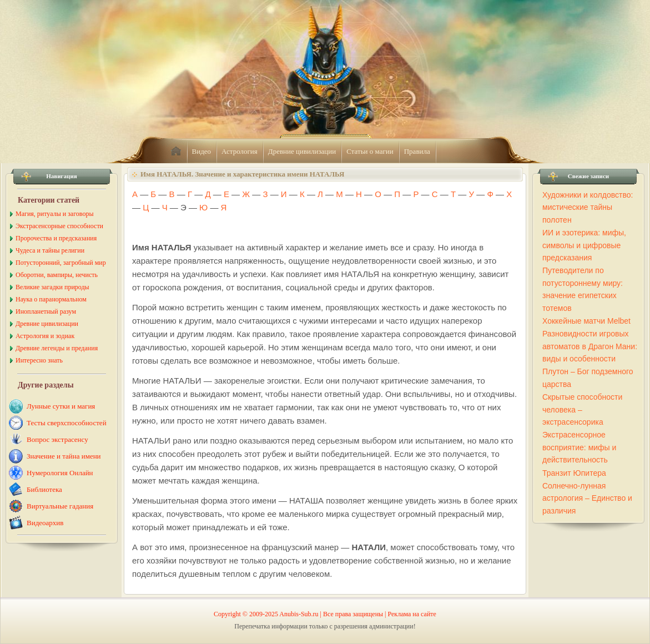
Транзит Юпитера (574, 473)
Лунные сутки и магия (61, 406)
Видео (202, 151)
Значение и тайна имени (64, 456)
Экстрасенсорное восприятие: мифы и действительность (579, 447)
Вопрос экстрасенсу (57, 439)
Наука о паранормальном (51, 299)
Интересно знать (39, 360)
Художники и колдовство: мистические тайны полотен (588, 207)
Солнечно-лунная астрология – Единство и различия (587, 498)
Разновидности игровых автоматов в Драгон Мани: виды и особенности (590, 346)
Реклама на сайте (412, 614)
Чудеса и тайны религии (50, 250)
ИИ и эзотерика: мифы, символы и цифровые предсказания (584, 245)
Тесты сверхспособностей (67, 423)
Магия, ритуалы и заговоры (54, 214)
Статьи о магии (370, 151)
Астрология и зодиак (45, 336)
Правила (417, 151)
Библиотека (44, 489)
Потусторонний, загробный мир (61, 263)
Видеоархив (45, 523)
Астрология (240, 151)
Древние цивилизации (302, 151)
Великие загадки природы (52, 287)
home (176, 152)
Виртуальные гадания (60, 506)
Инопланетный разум (46, 311)
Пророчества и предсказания (56, 238)
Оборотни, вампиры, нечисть (57, 275)
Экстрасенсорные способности (59, 226)
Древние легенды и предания (57, 348)
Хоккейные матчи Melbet (586, 321)
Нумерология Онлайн (60, 473)
